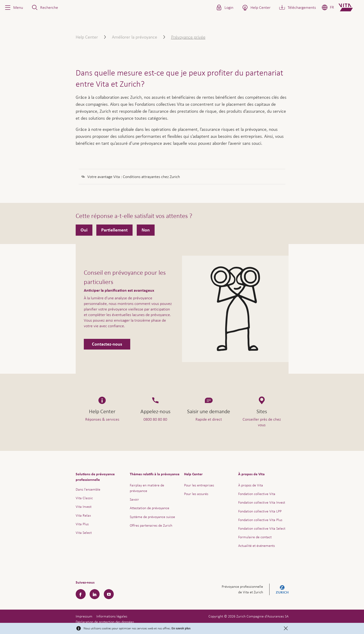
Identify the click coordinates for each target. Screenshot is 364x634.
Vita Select (84, 533)
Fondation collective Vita (257, 494)
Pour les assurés (196, 494)
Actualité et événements (257, 546)
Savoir (134, 499)
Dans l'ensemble (88, 489)
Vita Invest (84, 507)
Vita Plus (82, 524)
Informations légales (112, 616)
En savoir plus (181, 628)
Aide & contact (328, 619)
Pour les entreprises (199, 485)
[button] (13, 7)
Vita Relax (83, 515)
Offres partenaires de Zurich (151, 525)
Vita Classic (84, 498)
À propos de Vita (251, 485)
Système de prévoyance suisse (152, 517)
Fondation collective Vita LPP (260, 511)
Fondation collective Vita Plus (260, 520)
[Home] (349, 7)
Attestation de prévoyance (149, 508)
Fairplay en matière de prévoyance (147, 488)
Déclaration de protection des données (105, 622)
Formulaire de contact (255, 537)
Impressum (84, 616)
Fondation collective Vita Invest (262, 502)
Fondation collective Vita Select (262, 528)
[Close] (286, 628)
